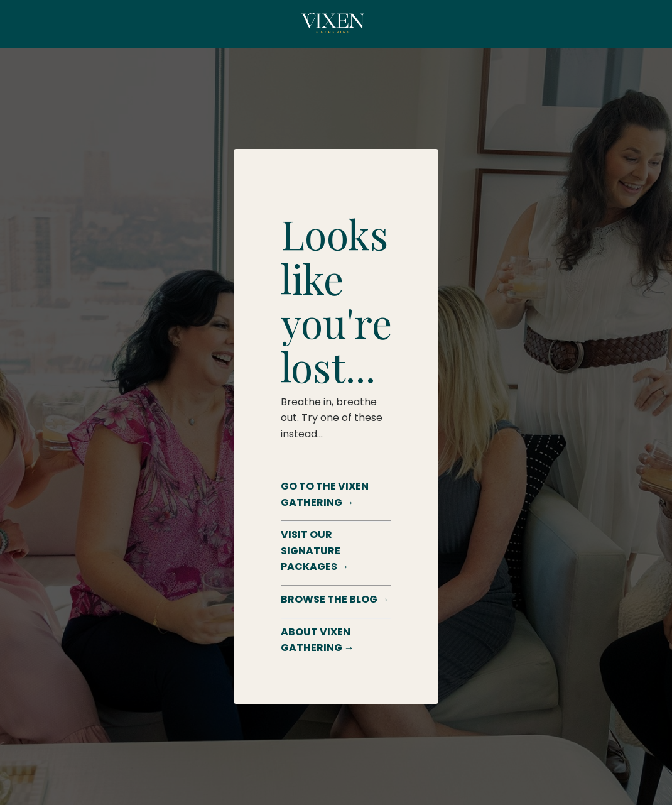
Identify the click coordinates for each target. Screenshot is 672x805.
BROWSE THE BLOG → (335, 599)
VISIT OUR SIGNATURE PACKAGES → (315, 550)
